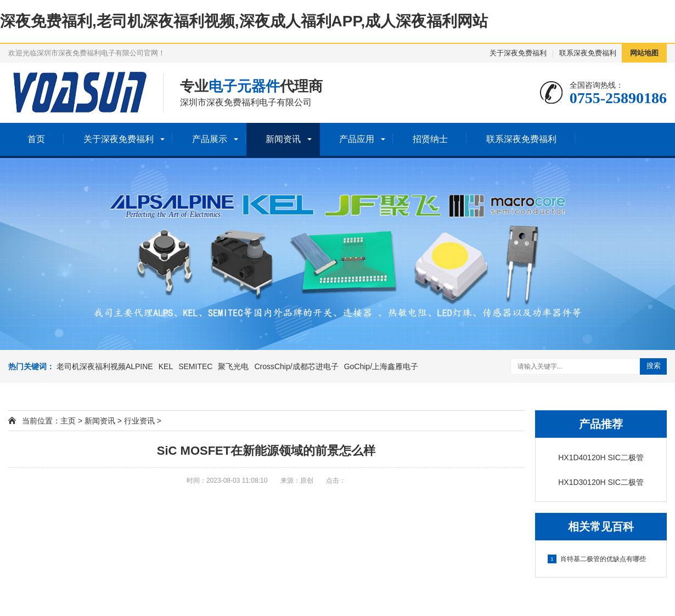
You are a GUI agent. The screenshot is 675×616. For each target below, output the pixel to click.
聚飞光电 (233, 366)
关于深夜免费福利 (518, 53)
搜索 (654, 366)
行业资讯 (139, 421)
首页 (36, 139)
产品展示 (210, 139)
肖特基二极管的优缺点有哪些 (597, 559)
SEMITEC (195, 366)
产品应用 (357, 139)
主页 (68, 421)
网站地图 (644, 53)
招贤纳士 (430, 139)
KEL (166, 366)
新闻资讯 (283, 139)
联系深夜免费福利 (588, 53)
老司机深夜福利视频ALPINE (105, 366)
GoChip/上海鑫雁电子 (381, 366)
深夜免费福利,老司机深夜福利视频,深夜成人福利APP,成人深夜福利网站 (244, 21)
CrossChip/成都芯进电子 (296, 366)
